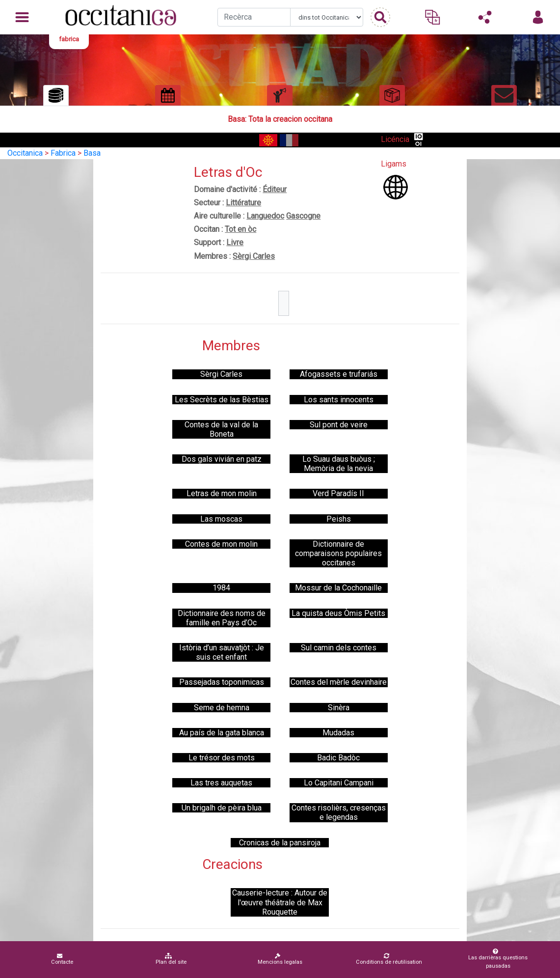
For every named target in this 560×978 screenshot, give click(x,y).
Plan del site (171, 959)
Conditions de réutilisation (389, 959)
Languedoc (265, 216)
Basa (92, 153)
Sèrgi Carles (254, 256)
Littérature (243, 203)
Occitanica (25, 153)
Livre (235, 242)
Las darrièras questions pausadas (495, 959)
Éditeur (275, 189)
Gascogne (303, 216)
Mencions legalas (280, 959)
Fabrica (63, 153)
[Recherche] (254, 17)
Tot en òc (240, 229)
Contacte (62, 959)
